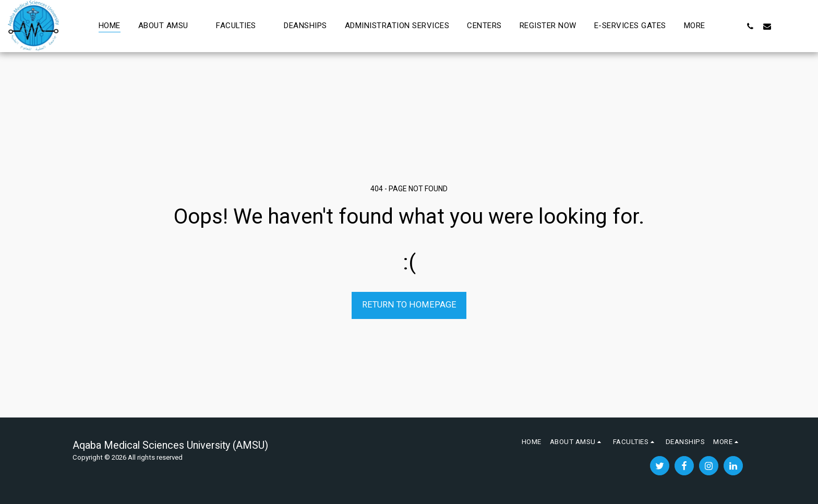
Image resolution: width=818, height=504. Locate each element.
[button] (169, 26)
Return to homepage (409, 305)
